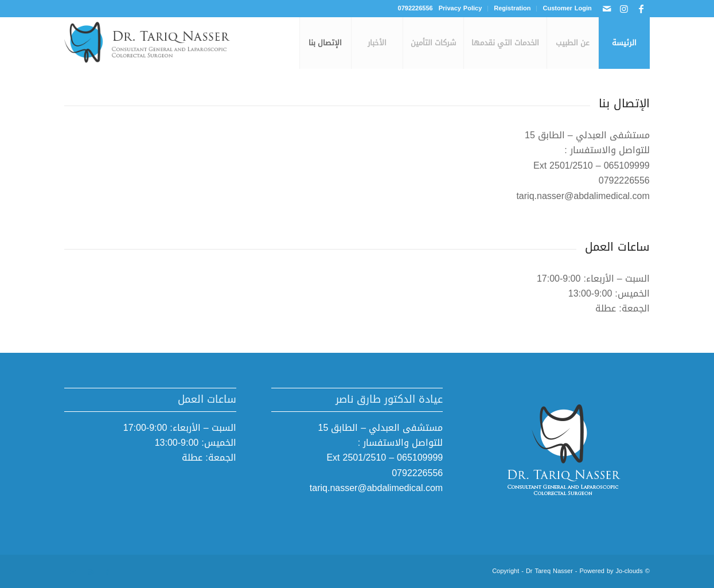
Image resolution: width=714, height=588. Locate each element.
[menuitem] (564, 9)
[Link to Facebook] (641, 9)
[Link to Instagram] (624, 9)
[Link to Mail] (607, 9)
